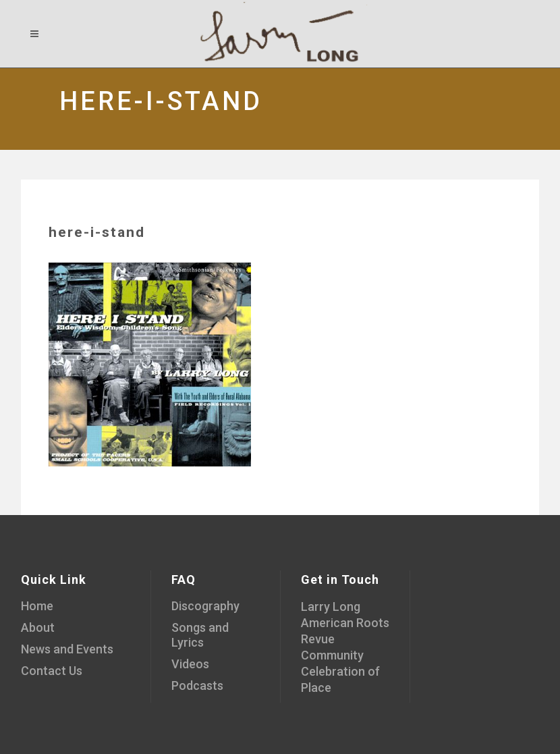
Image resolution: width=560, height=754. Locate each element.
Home (37, 606)
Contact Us (52, 671)
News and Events (67, 649)
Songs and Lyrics (200, 635)
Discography (205, 606)
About (38, 627)
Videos (190, 664)
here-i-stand (97, 232)
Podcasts (197, 685)
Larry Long (331, 607)
